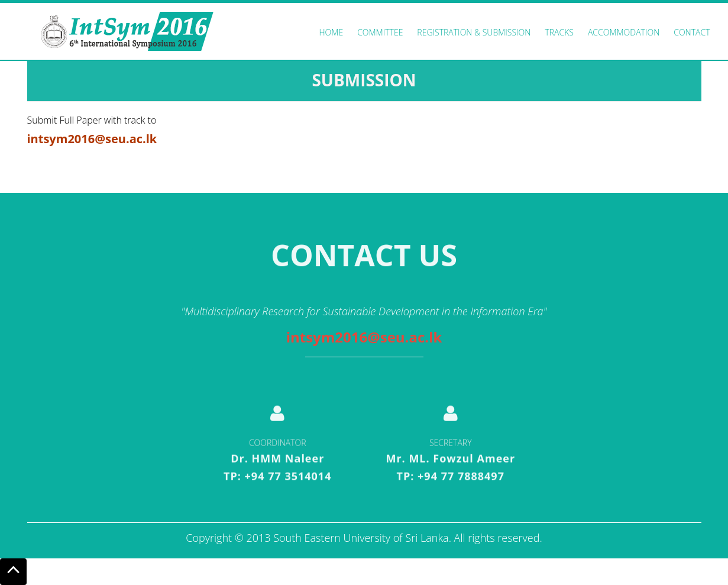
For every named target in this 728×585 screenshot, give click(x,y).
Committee (380, 32)
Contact (692, 32)
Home (331, 32)
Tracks (559, 32)
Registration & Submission (474, 32)
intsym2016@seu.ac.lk (364, 337)
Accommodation (624, 32)
